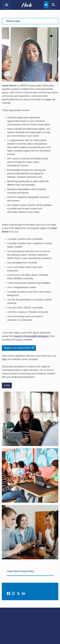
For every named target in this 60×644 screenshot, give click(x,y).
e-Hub (7, 385)
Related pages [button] (13, 21)
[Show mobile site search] (53, 5)
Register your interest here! (19, 348)
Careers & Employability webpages (31, 336)
